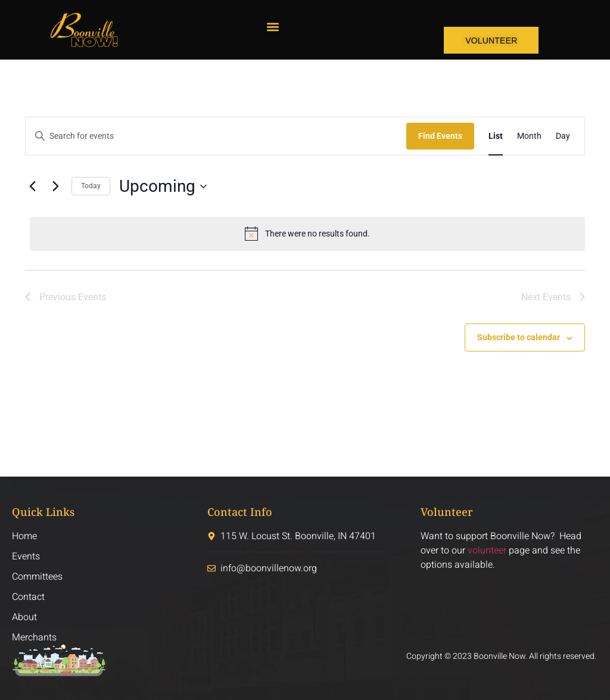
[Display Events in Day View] (563, 136)
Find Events (440, 136)
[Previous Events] (32, 186)
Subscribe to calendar (519, 337)
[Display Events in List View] (496, 136)
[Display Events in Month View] (529, 136)
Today (91, 186)
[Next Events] (55, 186)
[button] (273, 27)
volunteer (487, 550)
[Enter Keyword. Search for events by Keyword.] (216, 136)
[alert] (307, 234)
